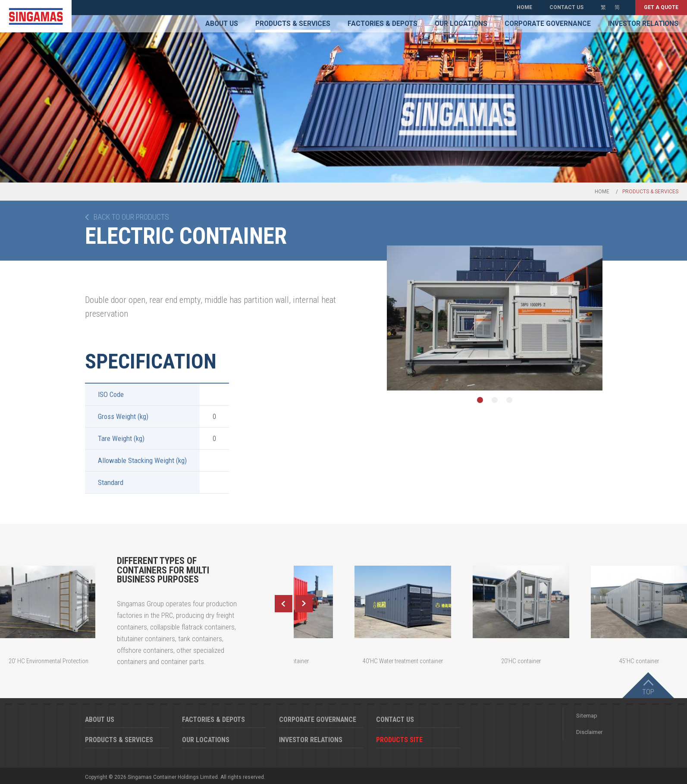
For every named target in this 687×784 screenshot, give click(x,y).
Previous (283, 604)
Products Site (399, 740)
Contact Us (566, 7)
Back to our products (131, 217)
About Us (222, 24)
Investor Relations (643, 24)
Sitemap (587, 716)
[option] (495, 318)
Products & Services (293, 24)
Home (524, 7)
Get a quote (661, 7)
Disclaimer (589, 732)
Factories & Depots (383, 24)
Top (648, 692)
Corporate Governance (548, 24)
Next (304, 604)
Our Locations (461, 24)
